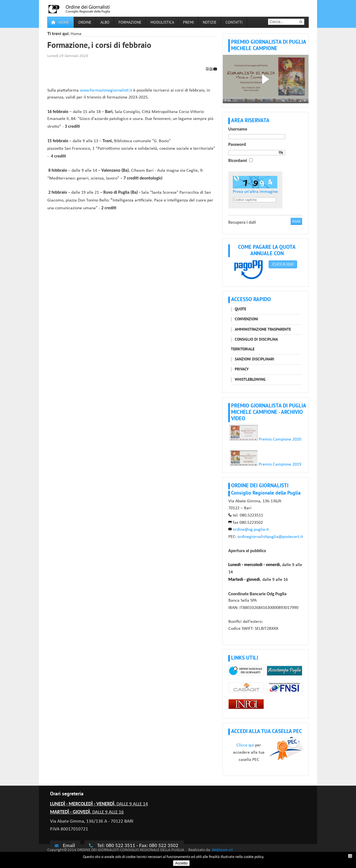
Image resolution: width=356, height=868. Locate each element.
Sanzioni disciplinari (254, 359)
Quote (240, 309)
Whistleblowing (250, 380)
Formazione (130, 23)
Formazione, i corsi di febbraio (99, 46)
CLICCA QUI (283, 264)
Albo (105, 23)
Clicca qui (245, 745)
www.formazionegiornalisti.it (106, 90)
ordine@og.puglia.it (251, 530)
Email (65, 845)
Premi (188, 23)
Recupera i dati (242, 222)
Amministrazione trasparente (263, 330)
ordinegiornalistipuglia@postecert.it (270, 537)
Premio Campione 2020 (265, 439)
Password (237, 144)
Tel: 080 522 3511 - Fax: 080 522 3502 (138, 845)
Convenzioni (246, 319)
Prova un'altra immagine (255, 192)
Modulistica (162, 23)
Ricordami (238, 160)
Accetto (181, 863)
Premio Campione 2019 (279, 464)
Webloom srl (222, 850)
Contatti (234, 23)
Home (64, 23)
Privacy (242, 369)
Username (238, 129)
